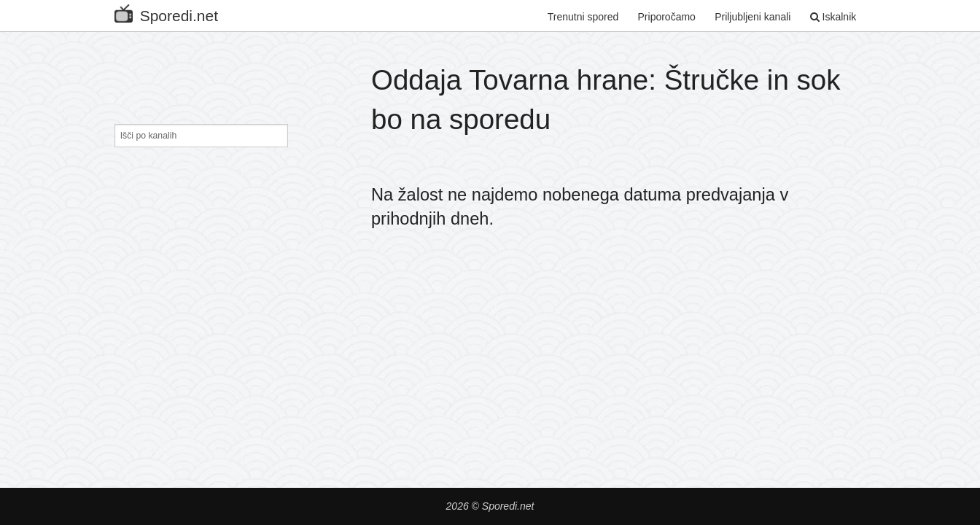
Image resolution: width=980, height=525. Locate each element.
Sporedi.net (166, 13)
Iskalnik (833, 17)
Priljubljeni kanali (752, 17)
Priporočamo (667, 17)
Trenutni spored (583, 17)
